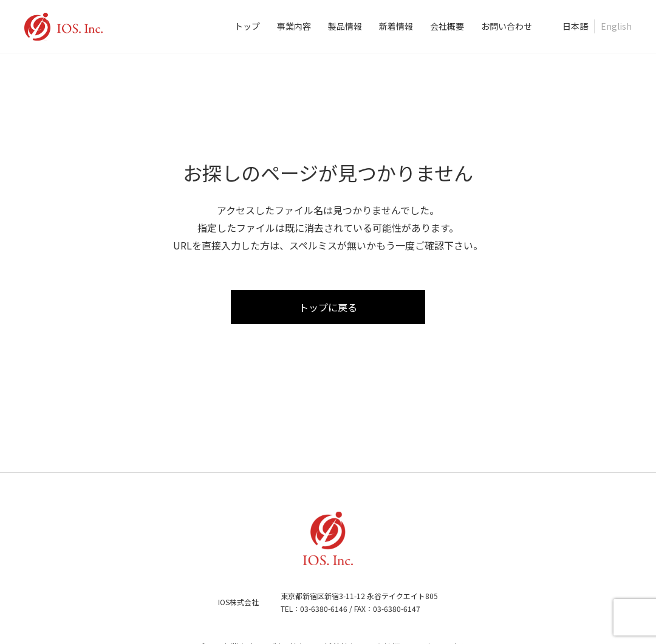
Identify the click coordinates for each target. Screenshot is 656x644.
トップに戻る (328, 307)
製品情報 (345, 26)
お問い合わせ (507, 26)
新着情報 (396, 26)
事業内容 (294, 26)
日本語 (575, 26)
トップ (247, 26)
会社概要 (447, 26)
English (616, 26)
